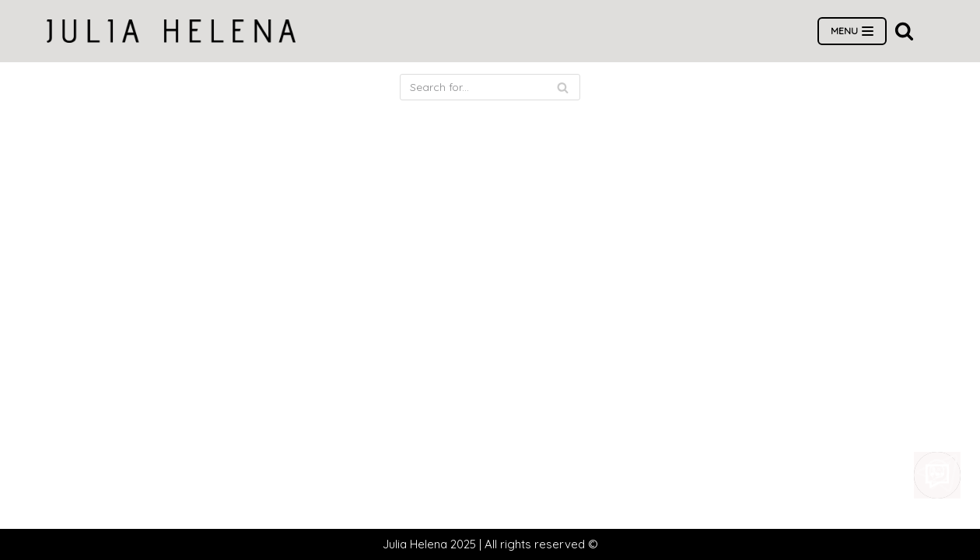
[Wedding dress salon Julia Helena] (171, 31)
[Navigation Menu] (852, 31)
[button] (904, 31)
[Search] (490, 87)
